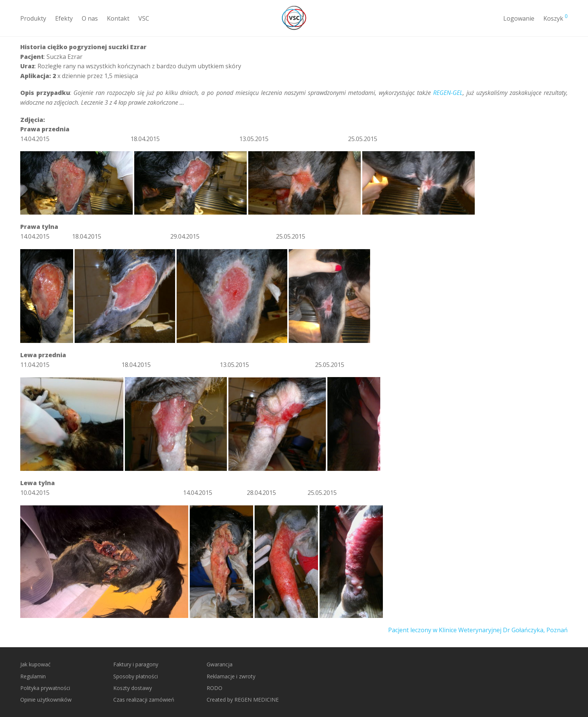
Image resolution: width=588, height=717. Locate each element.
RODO (214, 688)
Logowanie (519, 18)
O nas (90, 18)
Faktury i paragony (136, 664)
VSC (144, 18)
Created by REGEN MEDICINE (243, 700)
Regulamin (33, 676)
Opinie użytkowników (46, 700)
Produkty (33, 18)
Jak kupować (35, 664)
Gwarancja (220, 664)
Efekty (64, 18)
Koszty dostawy (133, 688)
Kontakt (118, 18)
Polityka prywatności (45, 688)
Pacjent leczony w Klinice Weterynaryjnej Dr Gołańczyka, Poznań (478, 630)
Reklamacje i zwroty (231, 676)
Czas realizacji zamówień (144, 700)
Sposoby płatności (136, 676)
